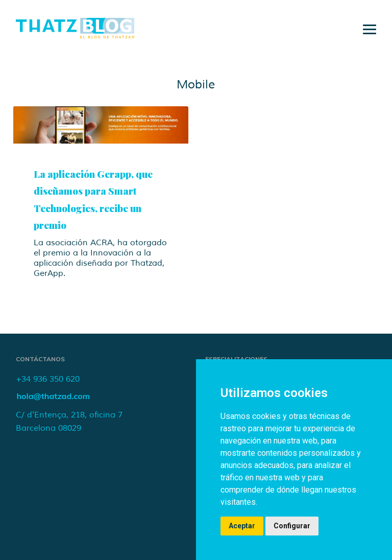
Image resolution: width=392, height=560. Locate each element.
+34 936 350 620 (48, 379)
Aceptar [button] (242, 526)
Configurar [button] (292, 526)
